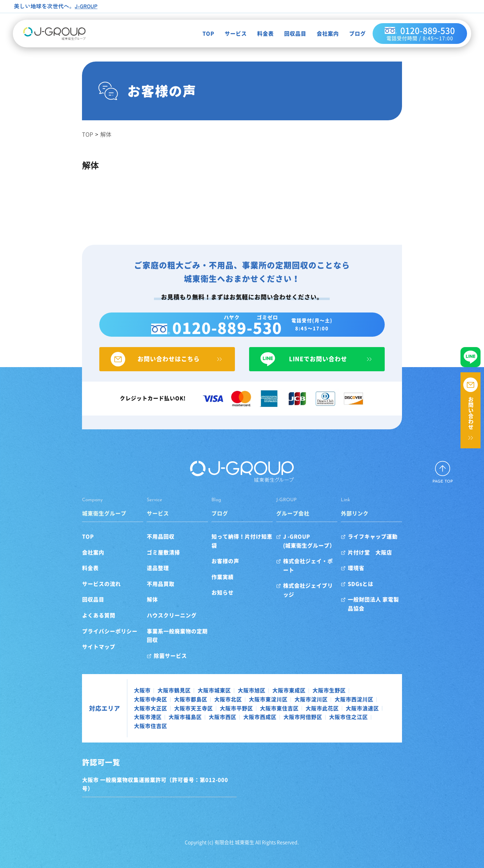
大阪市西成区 (349, 706)
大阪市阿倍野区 (392, 706)
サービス (228, 34)
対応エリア (67, 702)
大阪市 (105, 689)
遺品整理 (136, 575)
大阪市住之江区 (116, 715)
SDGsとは (383, 591)
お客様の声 (218, 559)
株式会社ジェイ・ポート (321, 568)
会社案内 (320, 34)
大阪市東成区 (252, 689)
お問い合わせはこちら (149, 366)
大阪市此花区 (159, 706)
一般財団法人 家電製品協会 (404, 607)
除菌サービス (148, 654)
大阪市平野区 (365, 698)
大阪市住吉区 (159, 715)
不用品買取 (138, 591)
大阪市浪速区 (199, 706)
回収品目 (287, 34)
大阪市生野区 (292, 689)
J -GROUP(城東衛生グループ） (317, 548)
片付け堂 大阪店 (392, 559)
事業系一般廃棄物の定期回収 (161, 638)
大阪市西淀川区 (237, 698)
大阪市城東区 (177, 689)
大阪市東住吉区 (116, 706)
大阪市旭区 (214, 689)
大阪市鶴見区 (137, 689)
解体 (130, 607)
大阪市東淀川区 (151, 698)
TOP (200, 34)
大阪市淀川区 (194, 698)
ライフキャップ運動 (395, 543)
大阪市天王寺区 (322, 698)
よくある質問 (62, 622)
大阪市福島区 (274, 706)
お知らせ (215, 591)
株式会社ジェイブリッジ (321, 584)
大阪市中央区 (332, 689)
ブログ (349, 34)
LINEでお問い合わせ (336, 366)
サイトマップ (62, 654)
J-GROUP (87, 6)
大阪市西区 (311, 706)
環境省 (378, 575)
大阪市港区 (237, 706)
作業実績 (215, 575)
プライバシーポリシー (73, 638)
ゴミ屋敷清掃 (141, 559)
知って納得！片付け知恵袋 (237, 543)
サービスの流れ (64, 591)
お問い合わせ (471, 413)
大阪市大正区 (280, 698)
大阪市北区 (111, 698)
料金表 (257, 34)
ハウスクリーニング (149, 622)
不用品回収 (138, 543)
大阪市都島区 (372, 689)
